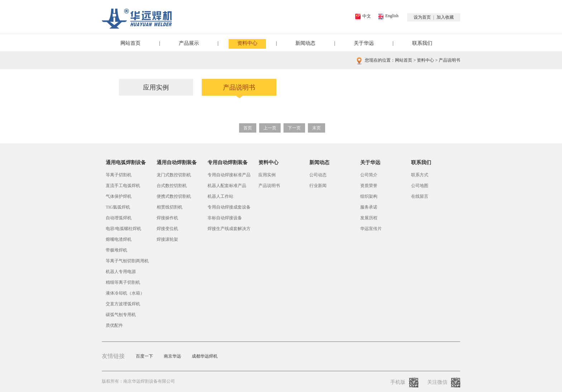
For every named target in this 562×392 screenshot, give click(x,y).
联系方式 (420, 175)
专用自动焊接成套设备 (229, 207)
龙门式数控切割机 (174, 175)
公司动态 (318, 175)
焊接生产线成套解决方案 (229, 230)
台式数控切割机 (172, 186)
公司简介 (369, 175)
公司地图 (420, 186)
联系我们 (422, 43)
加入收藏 (445, 17)
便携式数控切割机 (174, 196)
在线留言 (420, 196)
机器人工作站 (220, 196)
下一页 (294, 128)
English (392, 16)
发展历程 (369, 218)
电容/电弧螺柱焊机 (123, 229)
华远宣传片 (371, 229)
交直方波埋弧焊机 (123, 304)
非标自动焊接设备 (225, 218)
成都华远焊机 (205, 356)
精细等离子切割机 (123, 282)
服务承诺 (369, 207)
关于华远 (364, 43)
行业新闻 (318, 186)
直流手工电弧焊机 (123, 186)
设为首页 (422, 17)
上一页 (270, 128)
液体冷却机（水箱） (125, 293)
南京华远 (172, 356)
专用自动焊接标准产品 (229, 175)
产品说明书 (239, 87)
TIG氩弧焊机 (118, 207)
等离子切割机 (119, 175)
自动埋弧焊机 (119, 218)
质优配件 (114, 325)
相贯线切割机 (170, 207)
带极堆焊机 (116, 250)
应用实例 (156, 87)
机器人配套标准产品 (227, 186)
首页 (248, 128)
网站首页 (130, 43)
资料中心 (247, 43)
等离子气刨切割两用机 (127, 261)
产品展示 (189, 43)
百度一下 (144, 356)
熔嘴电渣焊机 (119, 239)
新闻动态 (305, 43)
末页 (316, 128)
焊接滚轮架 (167, 239)
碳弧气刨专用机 (121, 315)
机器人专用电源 (121, 272)
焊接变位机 (167, 229)
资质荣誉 (369, 186)
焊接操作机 (167, 218)
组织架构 (369, 196)
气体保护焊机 (119, 196)
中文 (367, 16)
